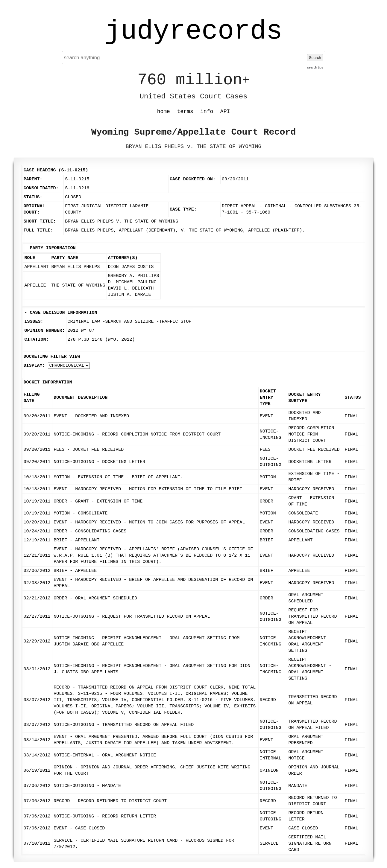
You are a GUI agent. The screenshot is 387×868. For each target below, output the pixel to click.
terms (185, 112)
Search (315, 58)
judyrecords (193, 31)
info (207, 112)
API (225, 112)
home (164, 112)
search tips (315, 67)
